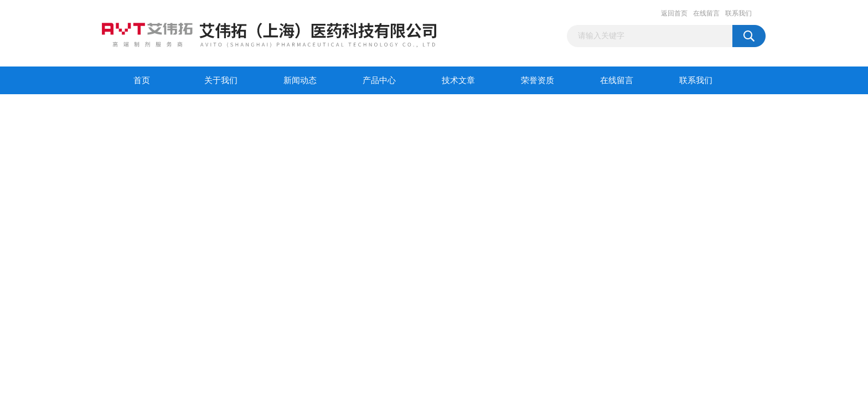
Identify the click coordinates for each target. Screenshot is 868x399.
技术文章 (458, 80)
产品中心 (379, 80)
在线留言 (706, 13)
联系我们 (738, 13)
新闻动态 (300, 80)
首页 (142, 80)
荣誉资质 (538, 80)
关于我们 (221, 80)
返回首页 (674, 13)
